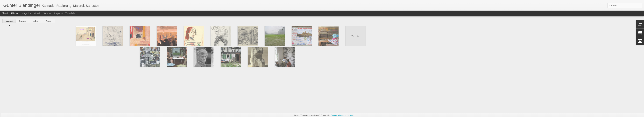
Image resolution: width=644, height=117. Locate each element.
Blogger (334, 115)
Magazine (27, 13)
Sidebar (47, 13)
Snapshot (58, 13)
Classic (5, 13)
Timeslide (70, 13)
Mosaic (37, 13)
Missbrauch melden (346, 115)
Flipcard (15, 13)
